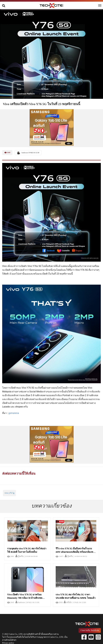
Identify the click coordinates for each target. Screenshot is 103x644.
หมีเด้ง (68, 602)
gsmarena (14, 413)
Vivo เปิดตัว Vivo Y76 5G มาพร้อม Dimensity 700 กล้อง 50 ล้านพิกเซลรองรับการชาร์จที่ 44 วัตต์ (25, 598)
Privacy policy (8, 643)
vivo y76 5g (9, 493)
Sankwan (20, 602)
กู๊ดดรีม (20, 556)
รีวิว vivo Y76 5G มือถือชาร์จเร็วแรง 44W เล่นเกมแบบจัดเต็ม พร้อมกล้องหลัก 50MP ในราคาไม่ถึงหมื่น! (76, 552)
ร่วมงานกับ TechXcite (90, 630)
